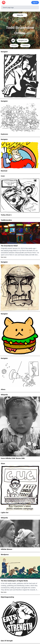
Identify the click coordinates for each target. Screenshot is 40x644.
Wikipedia (4, 395)
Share (3, 464)
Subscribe (20, 15)
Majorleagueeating (7, 597)
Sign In (35, 2)
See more (4, 257)
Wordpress (5, 555)
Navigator (4, 52)
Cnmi (3, 176)
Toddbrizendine (6, 220)
